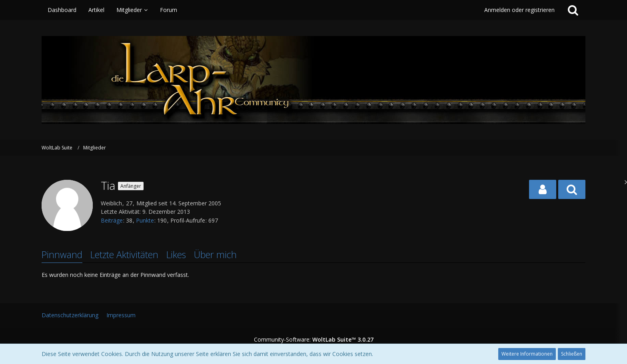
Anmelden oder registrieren (519, 10)
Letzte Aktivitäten (124, 255)
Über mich (215, 255)
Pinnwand (62, 255)
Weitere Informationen (527, 354)
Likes (176, 255)
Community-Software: (314, 339)
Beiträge (112, 220)
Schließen (572, 354)
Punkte (145, 220)
